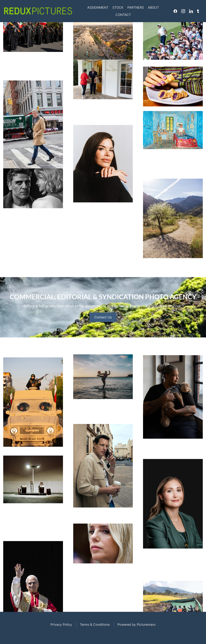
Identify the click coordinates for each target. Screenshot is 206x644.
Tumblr (198, 11)
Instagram (183, 11)
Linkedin (191, 11)
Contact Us (103, 331)
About (153, 7)
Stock (118, 7)
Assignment (98, 7)
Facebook (175, 11)
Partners (136, 7)
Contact (123, 15)
